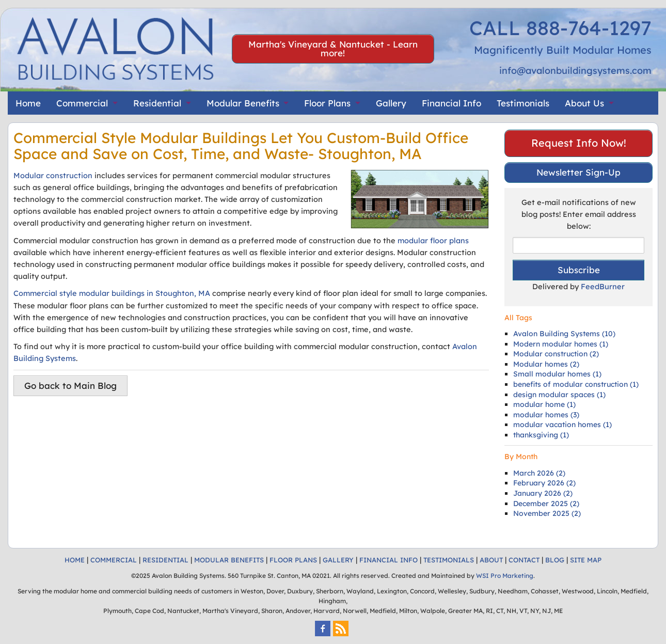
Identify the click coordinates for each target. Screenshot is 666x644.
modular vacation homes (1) (562, 425)
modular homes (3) (546, 415)
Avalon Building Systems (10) (564, 334)
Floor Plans (327, 103)
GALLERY (338, 560)
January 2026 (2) (543, 493)
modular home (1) (544, 404)
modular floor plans (433, 240)
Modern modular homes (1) (561, 344)
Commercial (82, 103)
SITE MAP (586, 560)
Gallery (391, 103)
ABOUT (491, 560)
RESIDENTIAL (165, 560)
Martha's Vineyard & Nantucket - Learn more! (333, 49)
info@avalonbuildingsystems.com (575, 70)
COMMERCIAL (114, 560)
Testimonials (523, 103)
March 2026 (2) (539, 473)
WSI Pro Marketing (505, 576)
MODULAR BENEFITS (229, 560)
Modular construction (53, 175)
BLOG (555, 560)
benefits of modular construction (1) (576, 384)
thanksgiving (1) (541, 435)
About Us (584, 103)
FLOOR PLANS (293, 560)
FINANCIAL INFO (388, 560)
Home (28, 103)
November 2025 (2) (547, 513)
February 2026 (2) (544, 483)
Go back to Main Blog (70, 386)
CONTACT (524, 560)
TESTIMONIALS (449, 560)
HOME (75, 560)
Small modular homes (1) (557, 374)
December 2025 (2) (546, 504)
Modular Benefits (243, 103)
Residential (157, 103)
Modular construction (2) (556, 354)
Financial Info (451, 103)
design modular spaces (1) (559, 395)
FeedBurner (603, 286)
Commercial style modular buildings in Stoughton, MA (112, 293)
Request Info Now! (579, 143)
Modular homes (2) (546, 364)
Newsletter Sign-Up (578, 172)
